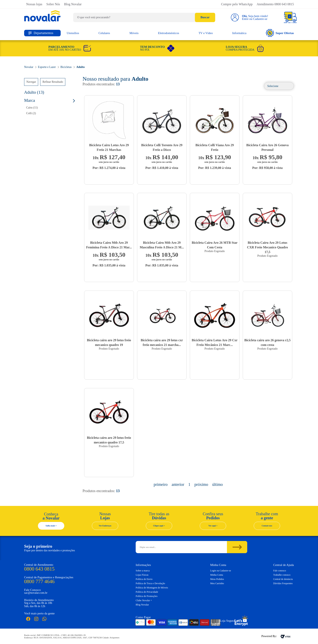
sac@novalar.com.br (36, 593)
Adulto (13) (34, 92)
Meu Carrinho (217, 583)
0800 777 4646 (39, 581)
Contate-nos (267, 526)
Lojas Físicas (142, 575)
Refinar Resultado (53, 82)
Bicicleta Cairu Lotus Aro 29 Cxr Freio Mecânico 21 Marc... (215, 342)
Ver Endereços (105, 526)
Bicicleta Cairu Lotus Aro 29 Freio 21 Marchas (109, 147)
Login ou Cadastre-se (221, 571)
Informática (239, 33)
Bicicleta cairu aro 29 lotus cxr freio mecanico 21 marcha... (162, 342)
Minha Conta (217, 575)
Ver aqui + (213, 526)
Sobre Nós (53, 4)
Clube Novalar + (144, 600)
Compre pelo (237, 4)
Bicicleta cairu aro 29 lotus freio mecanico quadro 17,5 (109, 440)
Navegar (31, 82)
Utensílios (73, 33)
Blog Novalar (73, 4)
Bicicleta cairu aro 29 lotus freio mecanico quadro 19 (109, 342)
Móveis (134, 33)
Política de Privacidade (147, 592)
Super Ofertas (280, 33)
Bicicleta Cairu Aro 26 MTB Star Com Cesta (215, 245)
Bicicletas (66, 67)
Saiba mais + (51, 526)
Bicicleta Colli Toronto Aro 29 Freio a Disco (162, 147)
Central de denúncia (283, 579)
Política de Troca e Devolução (150, 583)
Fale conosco (280, 571)
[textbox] (144, 17)
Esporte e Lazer (47, 67)
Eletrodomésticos (169, 33)
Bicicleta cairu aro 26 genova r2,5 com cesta (268, 342)
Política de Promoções (147, 596)
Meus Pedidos (217, 579)
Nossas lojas (34, 4)
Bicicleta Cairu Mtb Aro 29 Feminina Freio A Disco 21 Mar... (109, 245)
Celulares (104, 33)
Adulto (80, 67)
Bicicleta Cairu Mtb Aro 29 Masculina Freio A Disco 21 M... (162, 245)
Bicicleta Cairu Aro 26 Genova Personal (267, 147)
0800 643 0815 (39, 569)
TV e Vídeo (206, 33)
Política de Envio (144, 579)
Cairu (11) (32, 108)
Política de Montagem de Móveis (152, 588)
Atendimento (275, 4)
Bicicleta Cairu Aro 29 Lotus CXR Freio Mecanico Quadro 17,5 (268, 247)
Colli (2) (31, 113)
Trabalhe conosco (282, 575)
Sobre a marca (143, 571)
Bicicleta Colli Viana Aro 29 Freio (215, 147)
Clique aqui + (159, 526)
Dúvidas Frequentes (283, 583)
